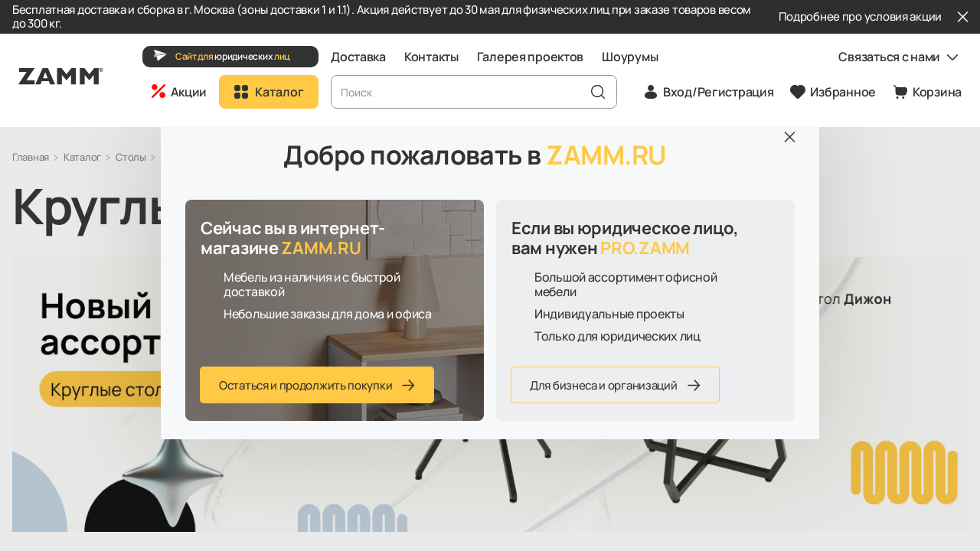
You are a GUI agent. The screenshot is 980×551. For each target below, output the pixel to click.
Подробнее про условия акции (860, 17)
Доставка (358, 57)
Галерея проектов (531, 57)
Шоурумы (630, 57)
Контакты (431, 57)
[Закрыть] (962, 17)
